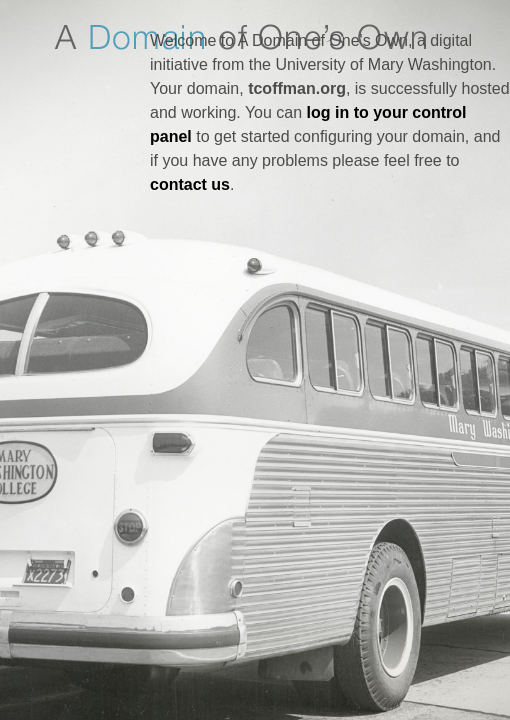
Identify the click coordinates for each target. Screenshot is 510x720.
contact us (190, 184)
